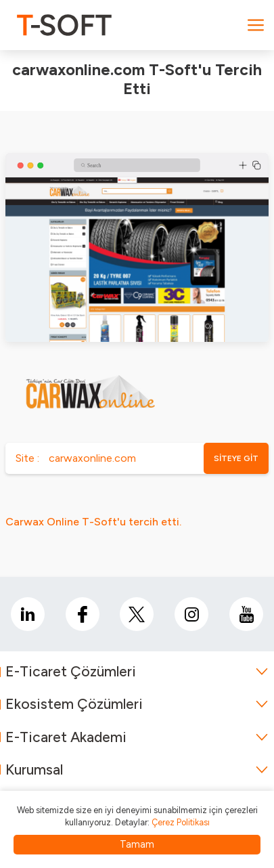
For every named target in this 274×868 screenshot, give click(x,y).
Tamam (137, 844)
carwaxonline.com (92, 458)
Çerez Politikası (181, 822)
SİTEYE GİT (236, 458)
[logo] (64, 25)
